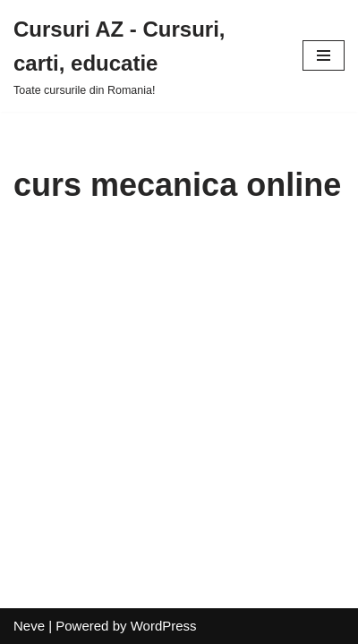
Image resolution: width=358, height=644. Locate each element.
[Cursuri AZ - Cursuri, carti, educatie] (145, 56)
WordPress (164, 626)
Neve (29, 626)
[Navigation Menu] (324, 55)
